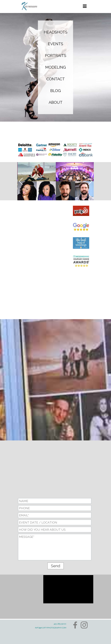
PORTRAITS (56, 56)
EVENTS (55, 44)
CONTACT (56, 79)
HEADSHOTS (56, 32)
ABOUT (56, 102)
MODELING (55, 67)
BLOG (55, 91)
